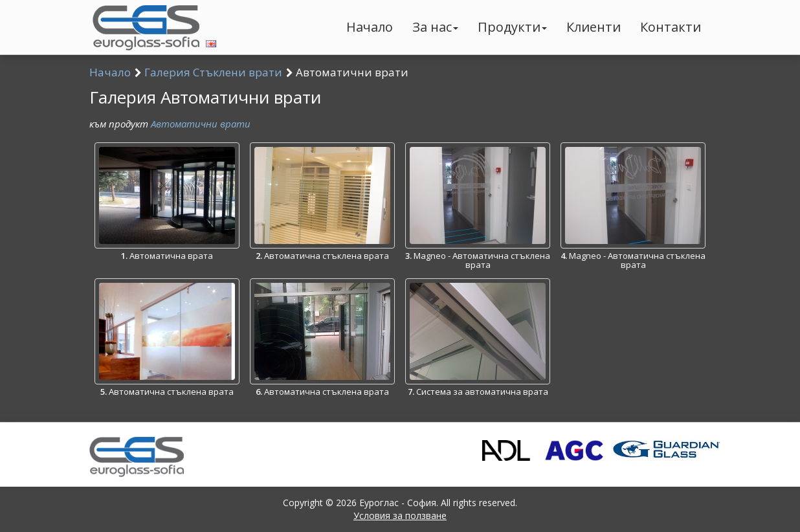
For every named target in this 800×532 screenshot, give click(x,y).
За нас (435, 27)
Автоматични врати (201, 124)
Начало (370, 27)
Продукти (512, 27)
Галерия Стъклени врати (213, 72)
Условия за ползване (400, 515)
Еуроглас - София (398, 503)
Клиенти (594, 27)
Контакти (671, 27)
